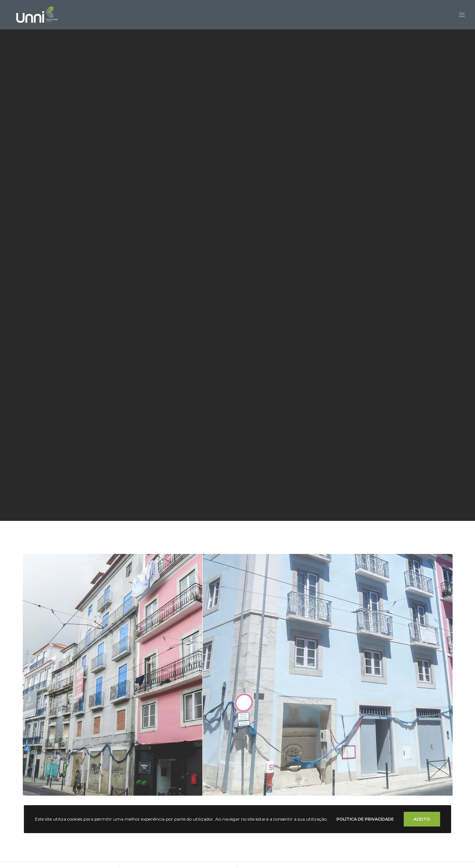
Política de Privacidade (365, 819)
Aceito (422, 819)
